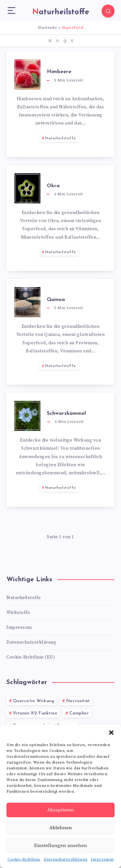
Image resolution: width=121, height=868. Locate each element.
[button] (111, 733)
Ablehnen (61, 828)
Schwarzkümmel (66, 413)
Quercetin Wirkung (34, 701)
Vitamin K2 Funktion (35, 713)
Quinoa (56, 300)
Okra (53, 186)
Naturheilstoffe (61, 138)
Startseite (47, 27)
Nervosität (78, 701)
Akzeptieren (61, 810)
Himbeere (59, 72)
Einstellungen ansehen (61, 846)
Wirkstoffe (18, 613)
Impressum (102, 859)
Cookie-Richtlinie (24, 859)
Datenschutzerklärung (66, 859)
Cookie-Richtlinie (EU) (31, 657)
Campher (79, 713)
